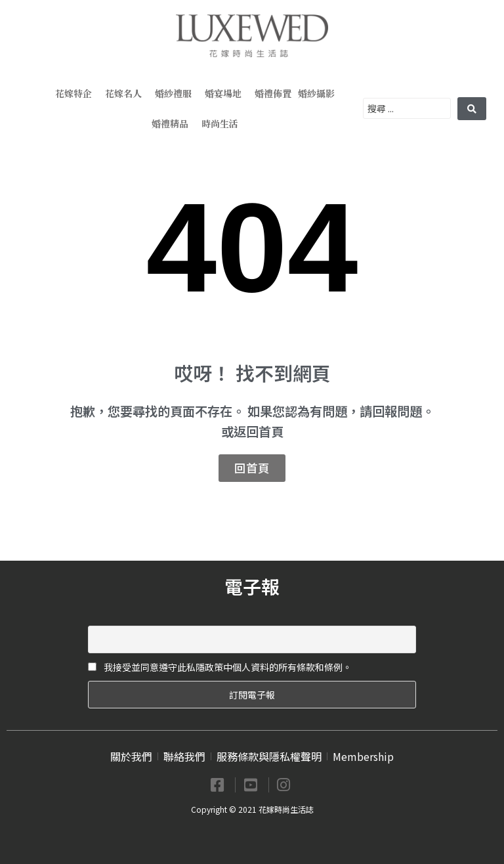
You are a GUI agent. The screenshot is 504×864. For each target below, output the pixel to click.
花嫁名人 (127, 93)
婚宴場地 (226, 93)
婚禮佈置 (273, 93)
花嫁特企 (77, 93)
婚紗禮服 (177, 93)
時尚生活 (223, 123)
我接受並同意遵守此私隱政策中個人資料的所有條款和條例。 (220, 667)
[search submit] (472, 109)
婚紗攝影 (320, 93)
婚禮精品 (173, 123)
